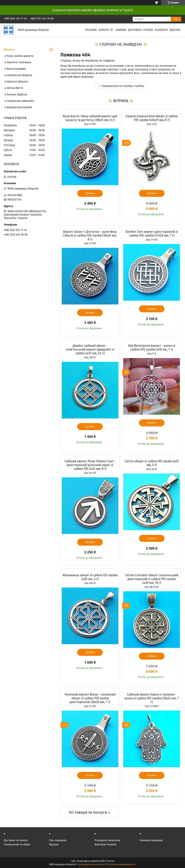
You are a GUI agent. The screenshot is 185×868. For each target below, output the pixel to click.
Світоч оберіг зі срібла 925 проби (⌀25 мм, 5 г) (152, 463)
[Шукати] (176, 19)
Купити (90, 193)
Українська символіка (20, 101)
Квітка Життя (15, 88)
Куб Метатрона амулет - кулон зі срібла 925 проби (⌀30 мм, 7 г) (152, 348)
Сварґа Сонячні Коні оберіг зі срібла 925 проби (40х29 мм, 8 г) (152, 118)
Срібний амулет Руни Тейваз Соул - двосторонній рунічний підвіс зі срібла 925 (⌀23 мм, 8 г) (90, 465)
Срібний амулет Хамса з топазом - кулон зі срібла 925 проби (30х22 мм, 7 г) (152, 698)
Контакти (161, 30)
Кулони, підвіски (17, 94)
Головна (91, 30)
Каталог (104, 30)
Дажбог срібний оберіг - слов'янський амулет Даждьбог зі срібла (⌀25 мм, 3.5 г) (90, 349)
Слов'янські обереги (19, 75)
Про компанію (58, 840)
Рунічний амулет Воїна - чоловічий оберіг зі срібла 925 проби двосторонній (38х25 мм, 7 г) (90, 698)
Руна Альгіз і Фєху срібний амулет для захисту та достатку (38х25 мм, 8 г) (90, 118)
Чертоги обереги (17, 82)
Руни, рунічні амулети (20, 56)
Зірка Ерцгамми (16, 69)
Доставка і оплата (141, 30)
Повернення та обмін (17, 845)
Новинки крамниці (151, 840)
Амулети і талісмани (19, 62)
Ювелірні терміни (105, 845)
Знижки (121, 30)
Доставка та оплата (16, 840)
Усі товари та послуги (88, 812)
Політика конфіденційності (121, 864)
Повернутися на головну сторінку (123, 86)
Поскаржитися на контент (91, 864)
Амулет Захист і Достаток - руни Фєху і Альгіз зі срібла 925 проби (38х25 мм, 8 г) (90, 235)
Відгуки (175, 30)
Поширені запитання (107, 840)
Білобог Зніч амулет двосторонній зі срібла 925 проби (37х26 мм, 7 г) (152, 234)
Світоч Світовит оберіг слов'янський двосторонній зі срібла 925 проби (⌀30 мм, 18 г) (152, 579)
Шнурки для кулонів (19, 107)
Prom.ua (110, 861)
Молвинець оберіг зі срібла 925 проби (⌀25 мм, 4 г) (90, 577)
